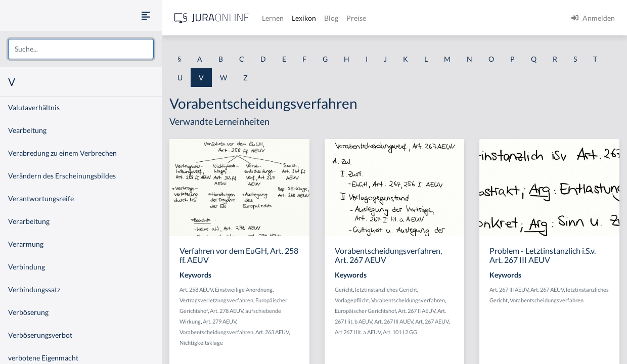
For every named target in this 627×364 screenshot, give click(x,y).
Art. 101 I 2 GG (400, 332)
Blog (331, 18)
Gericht (344, 289)
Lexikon (304, 18)
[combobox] (81, 49)
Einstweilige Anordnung (244, 289)
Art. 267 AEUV (432, 321)
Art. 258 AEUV (196, 289)
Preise (356, 18)
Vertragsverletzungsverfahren (216, 300)
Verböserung (28, 312)
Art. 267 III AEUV (509, 289)
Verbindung (27, 267)
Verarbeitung (29, 221)
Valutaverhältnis (34, 107)
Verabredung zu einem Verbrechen (62, 153)
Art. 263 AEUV (272, 332)
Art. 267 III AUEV (394, 321)
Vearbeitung (27, 130)
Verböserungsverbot (40, 335)
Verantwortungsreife (41, 198)
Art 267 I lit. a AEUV (358, 332)
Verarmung (26, 244)
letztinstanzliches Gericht (386, 289)
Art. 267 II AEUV (417, 311)
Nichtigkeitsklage (201, 343)
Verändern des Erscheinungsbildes (62, 176)
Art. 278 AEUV (227, 311)
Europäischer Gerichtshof (365, 311)
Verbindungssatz (34, 289)
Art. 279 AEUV (219, 321)
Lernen (273, 18)
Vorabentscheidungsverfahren (216, 332)
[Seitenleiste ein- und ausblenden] (146, 15)
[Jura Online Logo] (212, 18)
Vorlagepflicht (352, 300)
